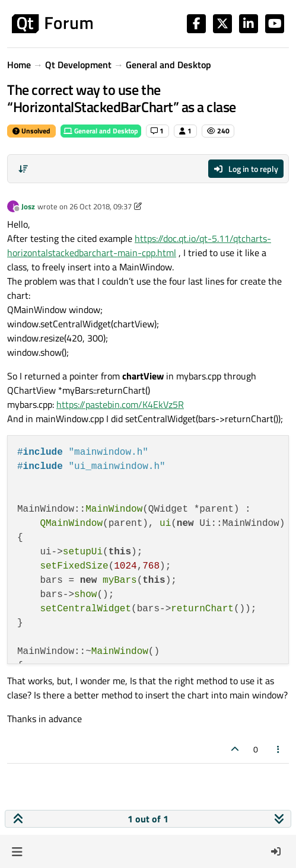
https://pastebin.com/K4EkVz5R (120, 404)
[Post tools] (279, 749)
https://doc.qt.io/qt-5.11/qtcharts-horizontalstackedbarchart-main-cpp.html (139, 245)
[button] (17, 851)
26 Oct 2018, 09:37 (101, 206)
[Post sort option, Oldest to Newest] (23, 169)
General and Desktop (101, 131)
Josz (28, 206)
